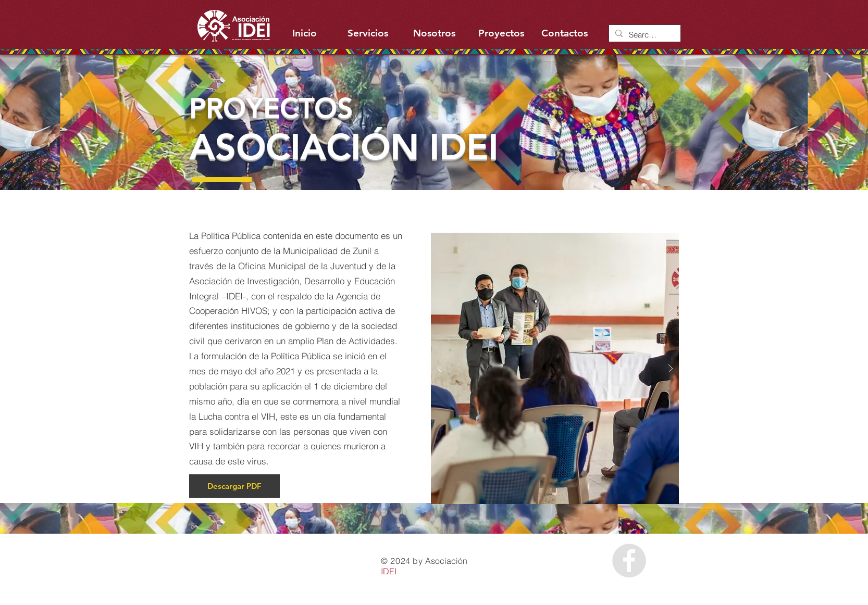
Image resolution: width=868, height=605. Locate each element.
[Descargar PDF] (234, 486)
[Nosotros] (434, 33)
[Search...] (644, 35)
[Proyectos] (501, 33)
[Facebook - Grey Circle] (629, 560)
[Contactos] (565, 33)
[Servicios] (368, 33)
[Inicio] (305, 33)
